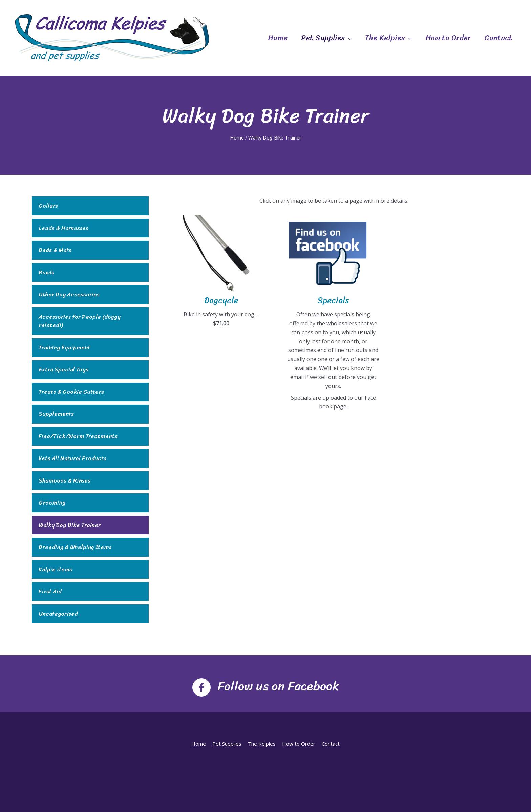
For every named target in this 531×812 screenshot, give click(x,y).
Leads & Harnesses (63, 228)
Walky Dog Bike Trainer (70, 525)
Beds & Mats (55, 250)
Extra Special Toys (63, 370)
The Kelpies (385, 38)
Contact (498, 38)
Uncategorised (58, 614)
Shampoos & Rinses (65, 481)
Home (278, 38)
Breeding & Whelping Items (75, 547)
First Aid (50, 592)
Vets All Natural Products (72, 458)
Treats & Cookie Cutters (71, 392)
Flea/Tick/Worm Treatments (78, 436)
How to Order (448, 38)
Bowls (46, 273)
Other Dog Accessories (69, 295)
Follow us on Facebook (278, 686)
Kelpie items (55, 570)
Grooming (52, 503)
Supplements (56, 414)
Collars (48, 206)
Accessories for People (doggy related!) (80, 321)
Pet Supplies (323, 38)
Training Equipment (64, 348)
